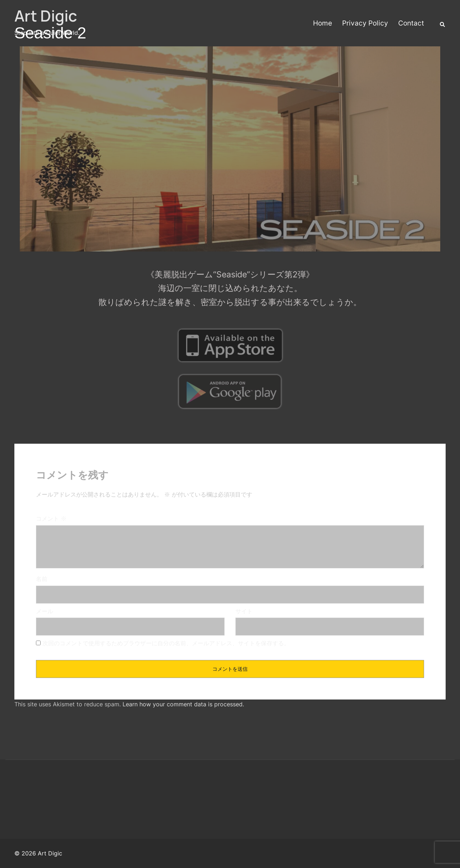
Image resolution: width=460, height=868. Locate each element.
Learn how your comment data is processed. (183, 704)
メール (45, 611)
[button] (443, 24)
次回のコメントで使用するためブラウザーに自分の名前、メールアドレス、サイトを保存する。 (166, 643)
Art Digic (46, 16)
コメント (51, 518)
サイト (244, 611)
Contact (411, 23)
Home (323, 23)
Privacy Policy (365, 23)
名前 (42, 579)
